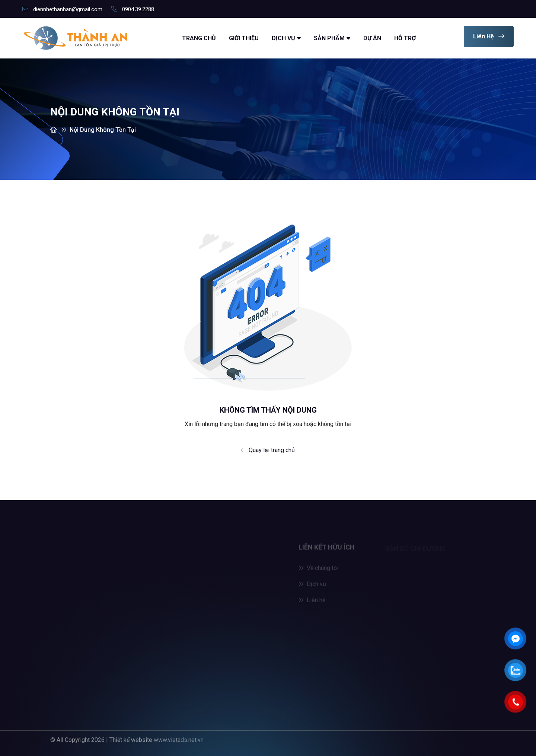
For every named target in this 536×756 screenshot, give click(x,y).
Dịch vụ (283, 38)
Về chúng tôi (318, 570)
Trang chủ (199, 38)
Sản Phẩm (329, 38)
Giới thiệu (244, 38)
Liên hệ (489, 36)
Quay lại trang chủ (268, 450)
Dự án (372, 38)
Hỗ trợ (405, 38)
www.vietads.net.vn (179, 738)
